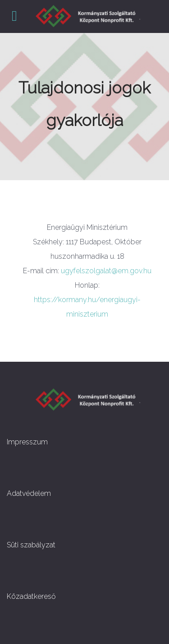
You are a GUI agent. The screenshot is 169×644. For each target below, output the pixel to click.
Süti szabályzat (31, 545)
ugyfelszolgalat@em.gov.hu (106, 271)
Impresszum (27, 442)
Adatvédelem (29, 493)
